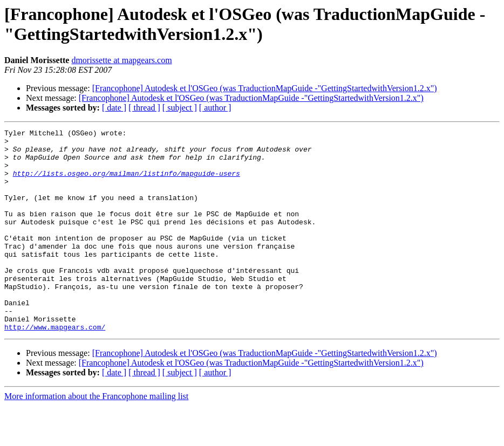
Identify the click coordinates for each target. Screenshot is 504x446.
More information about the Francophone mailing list (96, 437)
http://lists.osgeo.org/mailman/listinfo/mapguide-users (127, 183)
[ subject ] (180, 108)
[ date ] (114, 108)
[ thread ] (144, 108)
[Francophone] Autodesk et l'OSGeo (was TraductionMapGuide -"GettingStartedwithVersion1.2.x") (265, 88)
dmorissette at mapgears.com (121, 60)
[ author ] (215, 108)
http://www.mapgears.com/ (55, 367)
